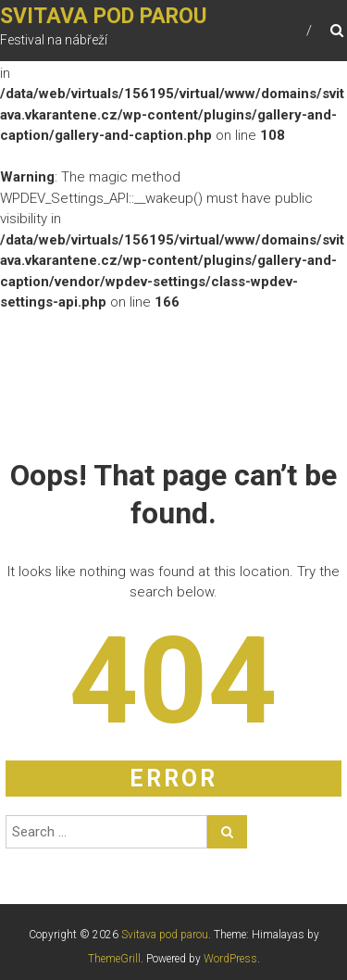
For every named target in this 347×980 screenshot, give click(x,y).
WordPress (230, 959)
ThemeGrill (114, 959)
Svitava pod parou (104, 16)
